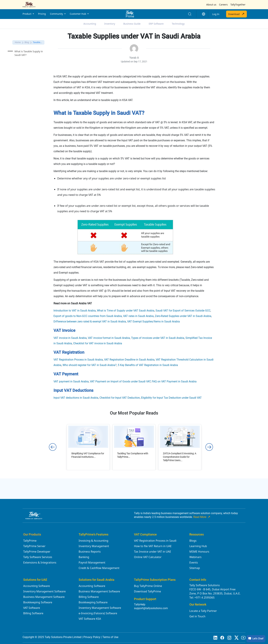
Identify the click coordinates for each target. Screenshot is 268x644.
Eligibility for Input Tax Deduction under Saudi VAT (171, 398)
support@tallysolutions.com (151, 608)
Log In (216, 14)
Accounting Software (36, 586)
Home (18, 42)
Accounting (90, 24)
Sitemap (195, 568)
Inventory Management (94, 546)
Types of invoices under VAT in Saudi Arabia (158, 338)
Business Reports (90, 552)
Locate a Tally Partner (203, 611)
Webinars (195, 557)
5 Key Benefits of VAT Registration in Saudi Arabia (148, 365)
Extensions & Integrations (40, 562)
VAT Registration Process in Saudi (155, 541)
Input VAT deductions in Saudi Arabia (76, 398)
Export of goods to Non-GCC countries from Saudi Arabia (88, 316)
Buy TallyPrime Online (148, 586)
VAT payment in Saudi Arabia (71, 381)
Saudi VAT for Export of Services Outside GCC (183, 311)
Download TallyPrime (148, 591)
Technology (178, 24)
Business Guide (132, 24)
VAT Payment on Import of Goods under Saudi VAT (120, 381)
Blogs (193, 541)
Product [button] (27, 14)
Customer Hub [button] (78, 14)
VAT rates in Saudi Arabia (138, 316)
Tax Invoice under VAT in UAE (153, 552)
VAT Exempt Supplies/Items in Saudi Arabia (153, 321)
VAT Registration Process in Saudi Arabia (78, 360)
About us (211, 5)
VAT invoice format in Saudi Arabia (109, 338)
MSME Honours (199, 552)
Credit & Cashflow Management (99, 568)
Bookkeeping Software (38, 602)
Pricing (42, 14)
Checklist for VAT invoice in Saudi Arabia (98, 343)
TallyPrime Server (34, 546)
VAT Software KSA (90, 619)
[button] (204, 14)
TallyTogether (238, 5)
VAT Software (32, 608)
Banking (84, 557)
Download (236, 14)
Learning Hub (198, 546)
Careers (223, 5)
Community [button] (57, 14)
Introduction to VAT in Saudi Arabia (75, 311)
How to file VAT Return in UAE (153, 546)
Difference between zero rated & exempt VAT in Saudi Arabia (90, 321)
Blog (27, 42)
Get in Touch (197, 616)
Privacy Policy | (93, 637)
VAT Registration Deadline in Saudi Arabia (129, 360)
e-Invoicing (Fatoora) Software (98, 613)
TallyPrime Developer (37, 552)
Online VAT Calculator (148, 557)
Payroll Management (92, 562)
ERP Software (156, 24)
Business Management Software (44, 597)
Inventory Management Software (44, 591)
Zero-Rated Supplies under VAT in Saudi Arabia (183, 316)
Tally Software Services (38, 557)
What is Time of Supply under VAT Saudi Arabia (126, 311)
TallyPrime (30, 541)
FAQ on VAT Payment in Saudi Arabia (174, 381)
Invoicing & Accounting (93, 541)
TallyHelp (140, 604)
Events (194, 562)
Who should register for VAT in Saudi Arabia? (90, 365)
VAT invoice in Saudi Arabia (70, 338)
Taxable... (37, 42)
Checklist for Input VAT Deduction (120, 398)
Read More (202, 517)
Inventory (110, 24)
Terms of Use (110, 637)
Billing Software (33, 613)
